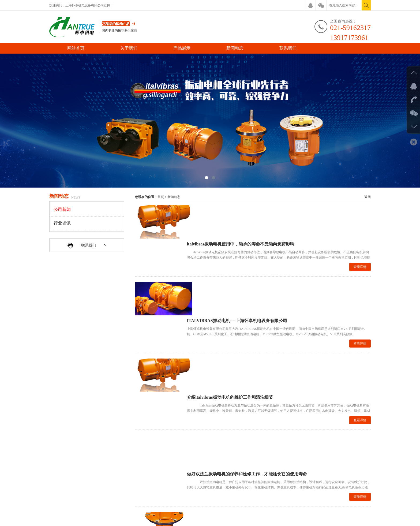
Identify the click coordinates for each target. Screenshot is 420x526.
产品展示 (182, 48)
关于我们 (129, 48)
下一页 (260, 432)
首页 (161, 197)
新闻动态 (235, 48)
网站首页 (76, 48)
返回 (367, 197)
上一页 (247, 432)
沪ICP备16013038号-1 (248, 521)
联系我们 (288, 48)
